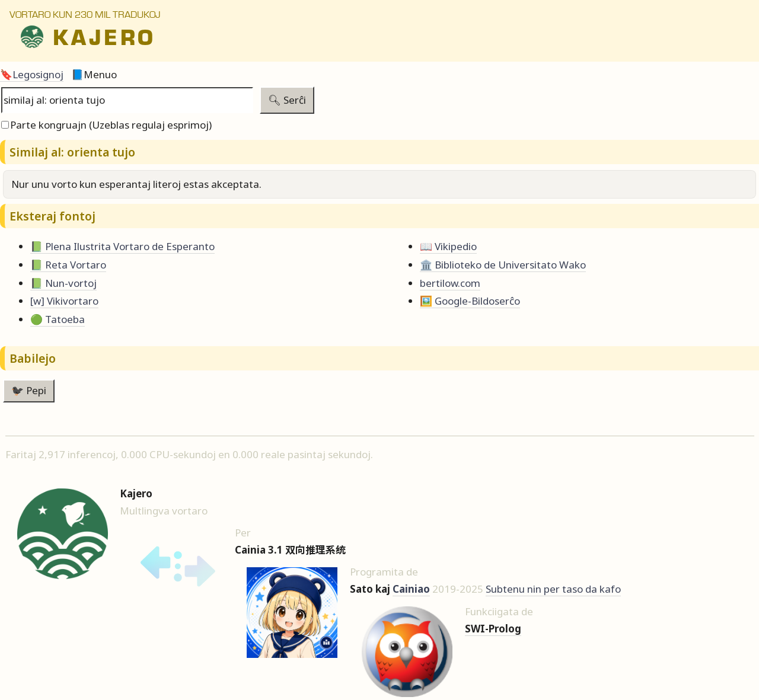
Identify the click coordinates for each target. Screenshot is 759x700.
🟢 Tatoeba (58, 319)
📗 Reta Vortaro (68, 265)
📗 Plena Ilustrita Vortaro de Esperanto (122, 246)
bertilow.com (450, 283)
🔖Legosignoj (32, 74)
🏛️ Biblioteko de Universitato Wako (503, 265)
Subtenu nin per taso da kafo (553, 589)
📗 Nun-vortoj (63, 283)
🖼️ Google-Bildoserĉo (470, 301)
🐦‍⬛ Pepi (29, 390)
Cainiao (411, 589)
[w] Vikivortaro (64, 301)
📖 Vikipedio (448, 246)
